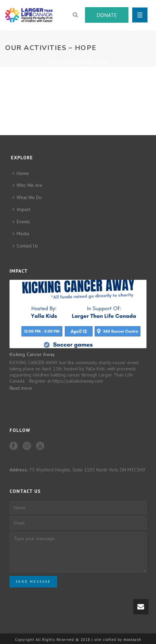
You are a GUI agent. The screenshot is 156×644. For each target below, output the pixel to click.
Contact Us (25, 246)
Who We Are (27, 185)
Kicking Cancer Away (32, 355)
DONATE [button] (107, 15)
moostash (132, 640)
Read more (21, 388)
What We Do (27, 197)
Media (21, 234)
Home (53, 62)
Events (21, 222)
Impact (21, 209)
